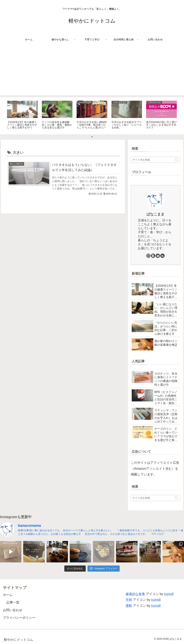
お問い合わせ (13, 610)
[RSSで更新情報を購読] (162, 256)
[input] (155, 160)
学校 (129, 600)
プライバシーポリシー (19, 618)
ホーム (8, 595)
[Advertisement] (92, 70)
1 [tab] (92, 137)
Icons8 (169, 594)
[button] (177, 160)
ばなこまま (155, 214)
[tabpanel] (22, 115)
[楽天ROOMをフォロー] (153, 256)
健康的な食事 (135, 594)
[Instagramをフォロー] (148, 256)
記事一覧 (13, 602)
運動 (129, 606)
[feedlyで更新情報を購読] (158, 256)
